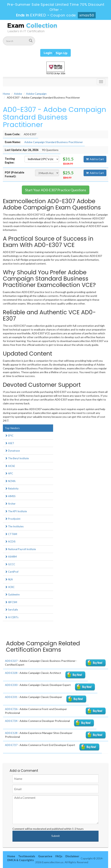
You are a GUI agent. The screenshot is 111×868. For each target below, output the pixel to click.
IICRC (10, 587)
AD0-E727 (11, 745)
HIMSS (10, 496)
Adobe (18, 94)
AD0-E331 (11, 697)
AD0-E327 (11, 661)
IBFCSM (11, 602)
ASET (10, 443)
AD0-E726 (11, 709)
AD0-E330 (11, 685)
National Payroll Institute (20, 549)
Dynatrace (12, 451)
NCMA (10, 481)
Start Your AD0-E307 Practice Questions (56, 190)
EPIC (9, 436)
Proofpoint (13, 519)
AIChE (10, 466)
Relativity (12, 489)
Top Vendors (12, 428)
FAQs (59, 856)
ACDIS (10, 541)
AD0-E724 (11, 721)
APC (9, 473)
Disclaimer (72, 856)
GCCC (10, 564)
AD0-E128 (11, 733)
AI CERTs (12, 617)
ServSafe (11, 610)
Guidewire (12, 594)
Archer (10, 504)
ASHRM (11, 557)
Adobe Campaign (36, 94)
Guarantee (45, 856)
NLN (9, 579)
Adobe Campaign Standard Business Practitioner (54, 142)
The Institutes (14, 526)
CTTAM (11, 534)
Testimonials (27, 856)
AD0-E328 (11, 673)
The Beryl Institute (17, 458)
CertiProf (12, 572)
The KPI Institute (16, 511)
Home (6, 94)
